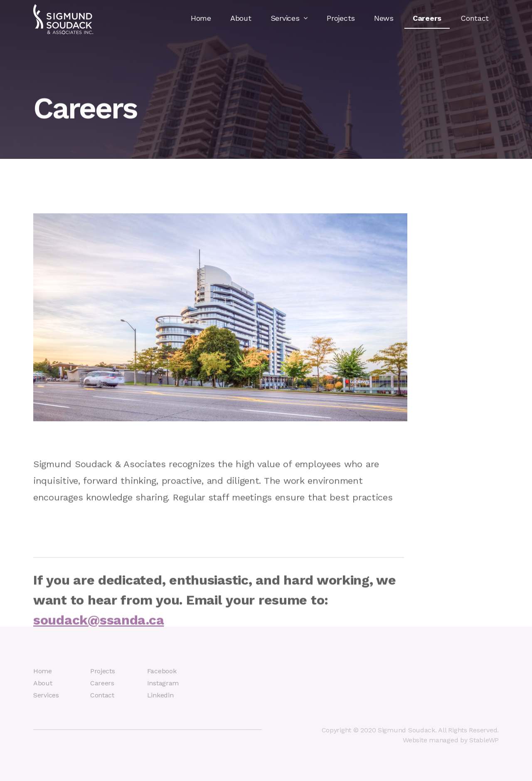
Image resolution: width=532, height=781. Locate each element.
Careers (427, 18)
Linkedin (160, 695)
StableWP (484, 740)
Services (289, 18)
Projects (341, 18)
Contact (475, 18)
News (384, 18)
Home (201, 18)
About (241, 18)
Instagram (163, 683)
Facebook (162, 671)
